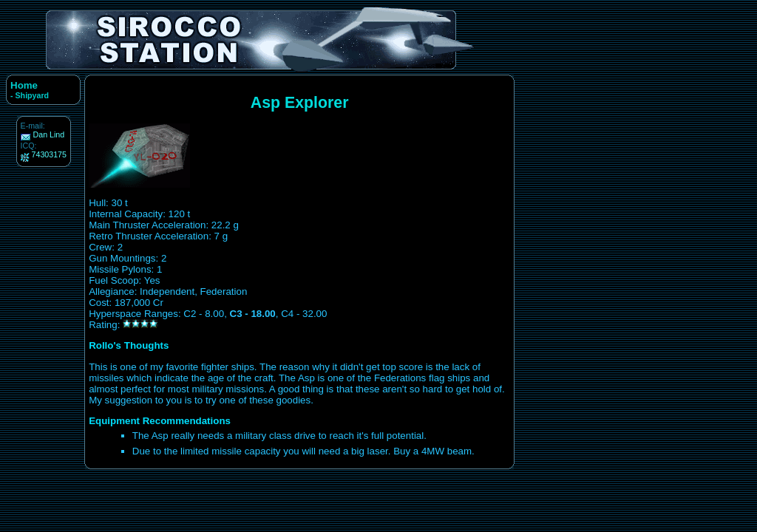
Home (24, 85)
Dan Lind (49, 134)
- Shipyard (30, 95)
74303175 (49, 154)
